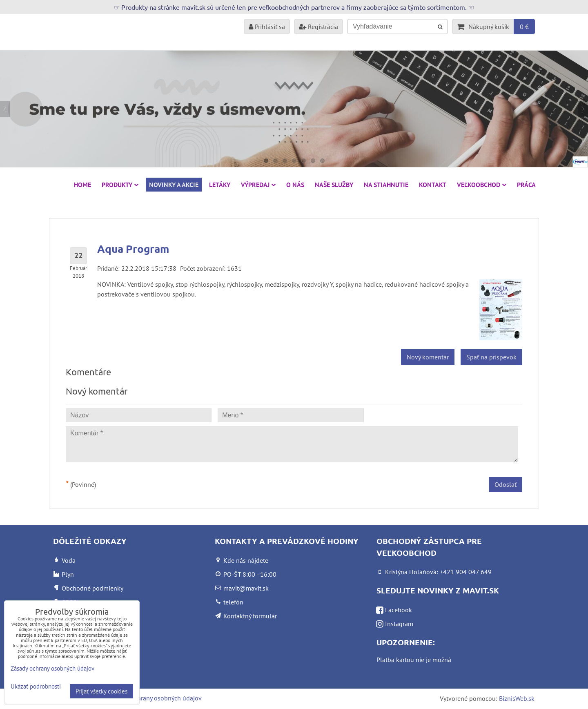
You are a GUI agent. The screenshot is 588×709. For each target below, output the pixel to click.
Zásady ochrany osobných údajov (156, 698)
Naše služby (334, 185)
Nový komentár (428, 357)
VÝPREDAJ (258, 185)
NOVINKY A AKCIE (174, 185)
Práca (526, 185)
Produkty (120, 185)
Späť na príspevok (491, 357)
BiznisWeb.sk (517, 698)
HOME (82, 185)
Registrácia (318, 27)
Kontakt (433, 185)
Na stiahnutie (386, 185)
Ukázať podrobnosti (36, 687)
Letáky (220, 185)
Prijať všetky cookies (101, 691)
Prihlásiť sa (267, 27)
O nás (295, 185)
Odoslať (506, 484)
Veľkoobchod (482, 185)
